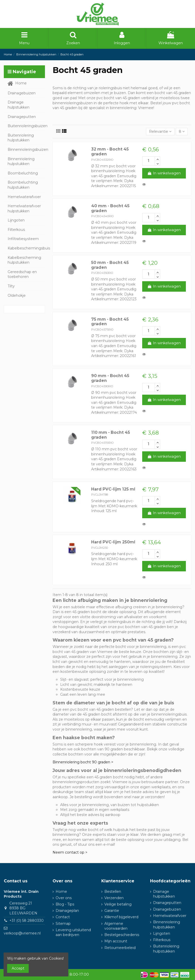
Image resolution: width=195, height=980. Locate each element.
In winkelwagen (164, 173)
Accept (18, 968)
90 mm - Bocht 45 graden (110, 378)
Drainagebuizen (167, 909)
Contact (63, 917)
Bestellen (113, 892)
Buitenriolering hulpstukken (166, 949)
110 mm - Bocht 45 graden (111, 435)
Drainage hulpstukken (164, 894)
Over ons (64, 898)
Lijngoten (162, 933)
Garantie (112, 911)
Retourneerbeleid (120, 948)
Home (61, 892)
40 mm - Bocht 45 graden (110, 208)
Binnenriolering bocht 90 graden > (83, 762)
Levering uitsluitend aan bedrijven (73, 932)
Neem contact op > (70, 852)
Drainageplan (67, 911)
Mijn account (116, 941)
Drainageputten (167, 903)
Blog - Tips (65, 904)
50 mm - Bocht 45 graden (110, 265)
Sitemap (63, 924)
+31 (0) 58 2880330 (27, 920)
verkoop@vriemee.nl (22, 933)
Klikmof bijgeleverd (121, 917)
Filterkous (162, 940)
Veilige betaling (118, 904)
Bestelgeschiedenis (122, 935)
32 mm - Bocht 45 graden (110, 152)
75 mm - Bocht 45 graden (110, 322)
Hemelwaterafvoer (170, 916)
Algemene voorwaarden (116, 926)
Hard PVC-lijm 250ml (113, 542)
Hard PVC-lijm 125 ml (113, 489)
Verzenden (114, 898)
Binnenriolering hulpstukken (167, 925)
